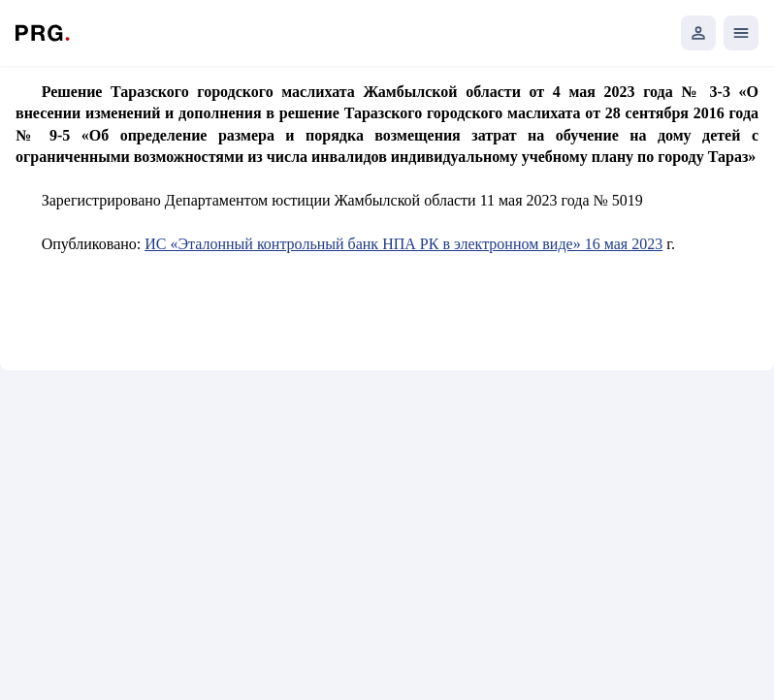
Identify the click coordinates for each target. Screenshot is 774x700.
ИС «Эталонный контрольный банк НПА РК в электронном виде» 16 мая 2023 (403, 244)
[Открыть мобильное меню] (741, 33)
